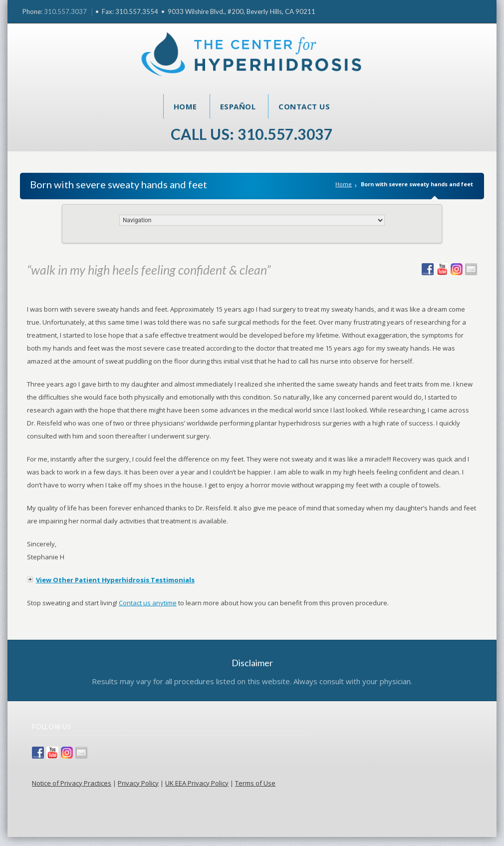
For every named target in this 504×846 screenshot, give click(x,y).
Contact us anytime (148, 603)
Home (185, 106)
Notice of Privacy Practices (72, 783)
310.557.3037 (65, 11)
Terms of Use (255, 783)
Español (238, 106)
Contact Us (304, 106)
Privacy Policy (138, 783)
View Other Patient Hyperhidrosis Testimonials (115, 580)
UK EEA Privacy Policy (197, 783)
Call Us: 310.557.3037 (252, 134)
